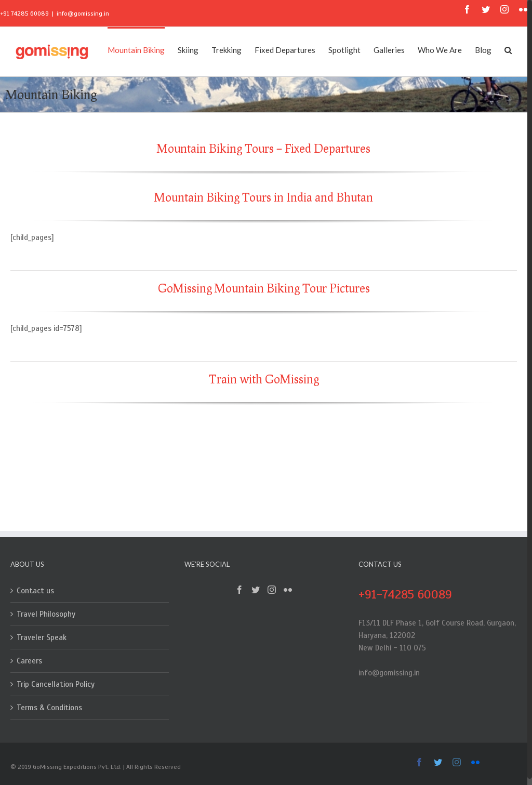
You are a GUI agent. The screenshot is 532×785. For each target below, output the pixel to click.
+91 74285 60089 (24, 14)
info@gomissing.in (83, 14)
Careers (29, 661)
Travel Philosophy (46, 614)
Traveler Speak (42, 637)
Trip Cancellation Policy (56, 684)
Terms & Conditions (49, 708)
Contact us (35, 591)
